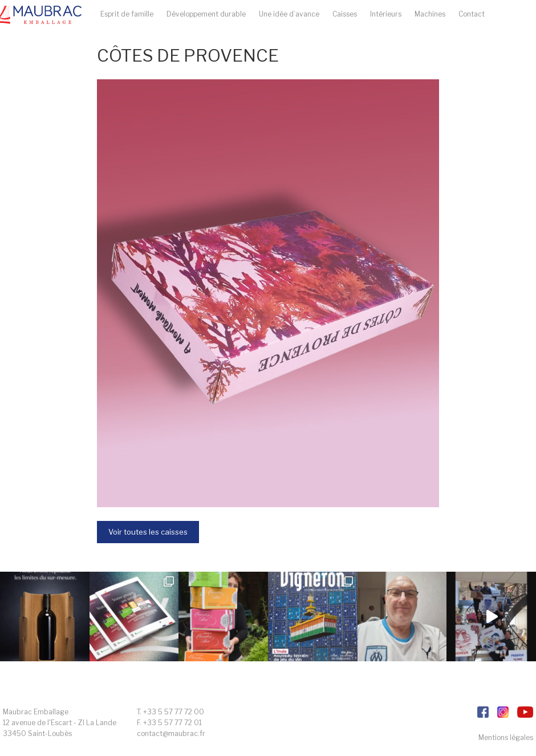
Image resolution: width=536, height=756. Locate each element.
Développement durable (206, 14)
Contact (472, 14)
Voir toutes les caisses (148, 532)
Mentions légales (506, 737)
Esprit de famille (127, 14)
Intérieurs (386, 14)
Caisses (345, 14)
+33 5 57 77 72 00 (174, 712)
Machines (430, 14)
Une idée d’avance (289, 14)
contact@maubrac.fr (171, 733)
